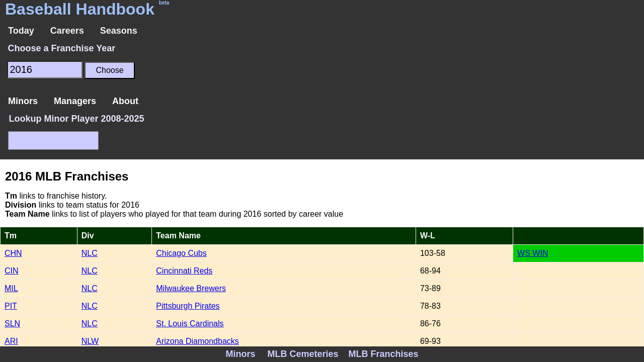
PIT (11, 306)
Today (21, 31)
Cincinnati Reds (184, 271)
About (125, 101)
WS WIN (533, 253)
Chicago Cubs (181, 253)
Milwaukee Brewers (191, 288)
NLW (90, 341)
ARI (11, 341)
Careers (67, 31)
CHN (13, 253)
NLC (90, 253)
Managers (75, 101)
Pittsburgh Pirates (188, 306)
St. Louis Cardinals (190, 324)
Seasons (119, 31)
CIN (12, 271)
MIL (11, 288)
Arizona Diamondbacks (197, 341)
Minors (23, 101)
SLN (12, 324)
